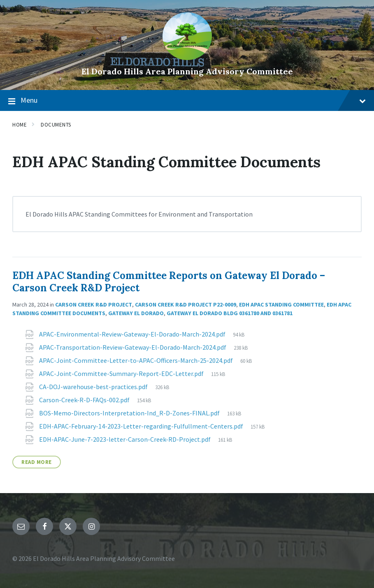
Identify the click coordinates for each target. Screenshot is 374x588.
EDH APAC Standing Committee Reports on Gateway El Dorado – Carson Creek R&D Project (169, 282)
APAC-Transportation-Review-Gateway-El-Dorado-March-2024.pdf (133, 347)
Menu (187, 101)
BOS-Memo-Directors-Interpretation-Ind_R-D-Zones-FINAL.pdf (130, 413)
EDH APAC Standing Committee (281, 304)
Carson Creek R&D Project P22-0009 (186, 304)
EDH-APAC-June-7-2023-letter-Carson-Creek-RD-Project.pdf (125, 439)
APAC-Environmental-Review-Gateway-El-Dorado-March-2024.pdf (133, 334)
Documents (56, 125)
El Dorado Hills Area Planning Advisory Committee (187, 71)
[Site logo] (187, 58)
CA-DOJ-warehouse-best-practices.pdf (94, 387)
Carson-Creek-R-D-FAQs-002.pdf (85, 400)
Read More (37, 462)
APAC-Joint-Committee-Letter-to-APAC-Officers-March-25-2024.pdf (137, 360)
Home (20, 125)
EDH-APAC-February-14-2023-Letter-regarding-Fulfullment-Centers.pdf (142, 426)
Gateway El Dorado (136, 313)
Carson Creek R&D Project (94, 304)
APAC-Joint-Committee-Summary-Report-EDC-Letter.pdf (122, 374)
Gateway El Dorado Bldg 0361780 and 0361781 (230, 313)
